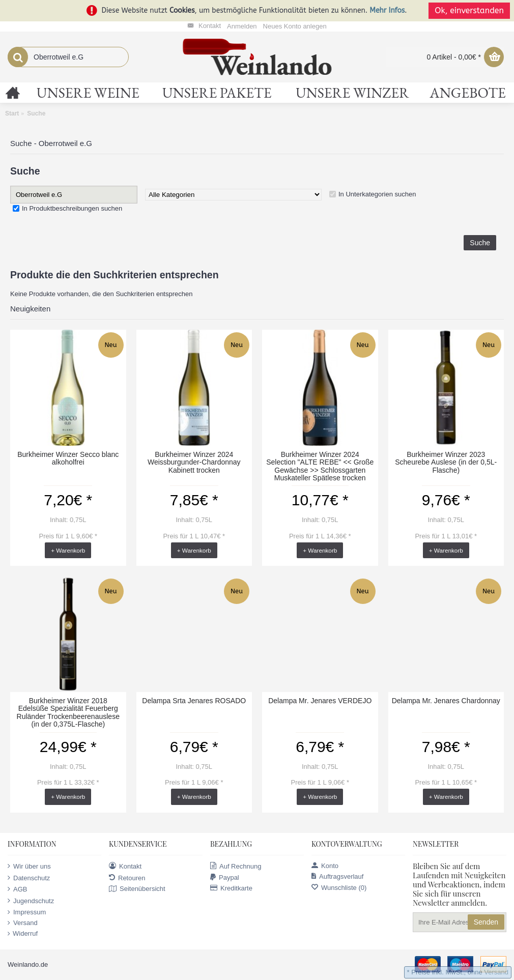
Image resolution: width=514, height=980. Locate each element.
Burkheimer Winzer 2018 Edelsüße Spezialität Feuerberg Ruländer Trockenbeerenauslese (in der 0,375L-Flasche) (68, 712)
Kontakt (125, 866)
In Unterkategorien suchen (377, 194)
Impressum (27, 912)
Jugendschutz (31, 901)
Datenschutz (29, 878)
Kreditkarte (231, 888)
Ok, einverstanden (469, 10)
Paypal (225, 877)
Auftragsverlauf (337, 876)
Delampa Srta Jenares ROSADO (194, 701)
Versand (23, 923)
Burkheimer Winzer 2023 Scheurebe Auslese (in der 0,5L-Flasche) (446, 462)
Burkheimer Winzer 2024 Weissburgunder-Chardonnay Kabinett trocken (194, 462)
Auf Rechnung (236, 866)
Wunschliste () (339, 888)
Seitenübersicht (137, 889)
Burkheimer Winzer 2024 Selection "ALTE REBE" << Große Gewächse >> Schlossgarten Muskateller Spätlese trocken (320, 466)
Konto (325, 866)
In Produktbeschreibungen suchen (72, 208)
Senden (486, 922)
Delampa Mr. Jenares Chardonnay (446, 701)
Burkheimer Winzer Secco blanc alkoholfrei (68, 458)
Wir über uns (29, 866)
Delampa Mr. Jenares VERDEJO (320, 701)
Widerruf (23, 934)
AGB (17, 889)
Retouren (127, 878)
